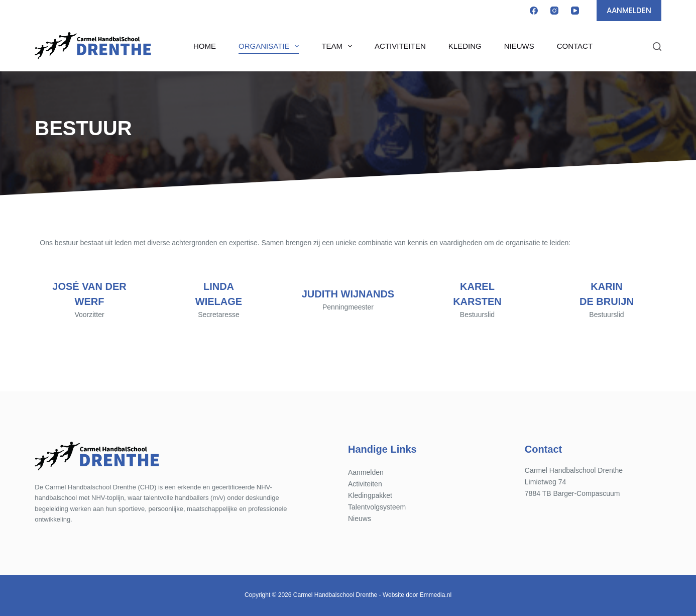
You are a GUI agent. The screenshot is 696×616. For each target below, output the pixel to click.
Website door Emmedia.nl (417, 595)
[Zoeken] (657, 46)
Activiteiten (400, 46)
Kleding (465, 46)
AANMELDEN (629, 10)
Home (205, 46)
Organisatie (271, 46)
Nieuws (519, 46)
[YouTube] (575, 11)
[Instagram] (554, 11)
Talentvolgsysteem (377, 507)
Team (339, 46)
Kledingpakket (370, 495)
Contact (575, 46)
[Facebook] (534, 11)
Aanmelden (366, 472)
